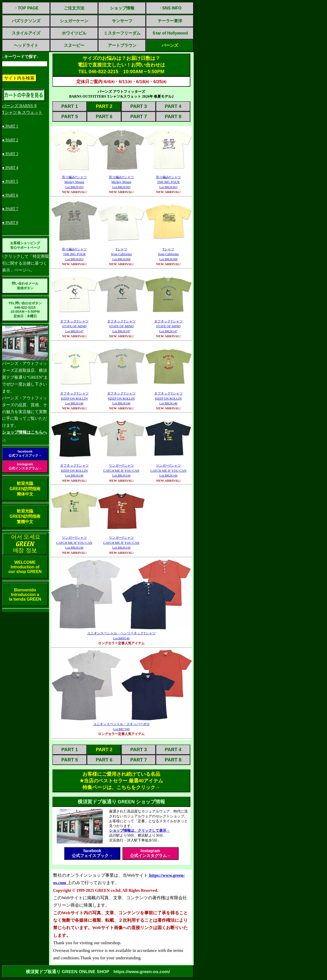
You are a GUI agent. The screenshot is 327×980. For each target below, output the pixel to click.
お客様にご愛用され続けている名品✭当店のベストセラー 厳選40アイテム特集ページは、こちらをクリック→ (121, 781)
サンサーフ (122, 21)
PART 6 (104, 116)
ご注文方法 (74, 8)
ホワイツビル (74, 33)
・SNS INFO (170, 8)
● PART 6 (10, 195)
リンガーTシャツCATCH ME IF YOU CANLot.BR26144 (121, 470)
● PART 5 (10, 181)
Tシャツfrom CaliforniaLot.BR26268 (121, 254)
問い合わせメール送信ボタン (25, 286)
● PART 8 (10, 223)
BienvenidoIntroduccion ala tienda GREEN (25, 595)
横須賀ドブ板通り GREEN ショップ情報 (121, 802)
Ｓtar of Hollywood (170, 33)
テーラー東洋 (170, 21)
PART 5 (70, 116)
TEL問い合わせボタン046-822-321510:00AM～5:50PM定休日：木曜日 (25, 310)
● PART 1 (10, 126)
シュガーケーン (74, 21)
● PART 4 (10, 168)
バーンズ (170, 45)
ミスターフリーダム (122, 33)
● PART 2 (10, 140)
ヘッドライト (26, 45)
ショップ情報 (122, 8)
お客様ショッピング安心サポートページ (25, 245)
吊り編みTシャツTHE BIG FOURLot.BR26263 (168, 182)
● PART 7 (10, 209)
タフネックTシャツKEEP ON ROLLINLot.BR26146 (74, 398)
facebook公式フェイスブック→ (25, 453)
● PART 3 (10, 154)
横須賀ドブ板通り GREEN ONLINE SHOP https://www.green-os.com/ (98, 972)
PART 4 (173, 106)
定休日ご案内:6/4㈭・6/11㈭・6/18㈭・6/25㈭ (121, 82)
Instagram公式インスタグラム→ (25, 466)
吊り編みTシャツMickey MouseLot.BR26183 (74, 182)
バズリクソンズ (26, 21)
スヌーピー (74, 45)
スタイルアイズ (26, 33)
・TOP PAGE (26, 8)
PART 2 (104, 106)
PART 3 (139, 106)
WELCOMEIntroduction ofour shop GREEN (25, 567)
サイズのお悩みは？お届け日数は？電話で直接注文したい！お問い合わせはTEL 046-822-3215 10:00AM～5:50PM (121, 65)
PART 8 (173, 116)
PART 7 (139, 116)
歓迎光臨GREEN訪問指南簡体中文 (25, 489)
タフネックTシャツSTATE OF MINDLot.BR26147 (74, 326)
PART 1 (70, 106)
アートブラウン (122, 45)
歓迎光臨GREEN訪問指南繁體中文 (25, 516)
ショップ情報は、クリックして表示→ (139, 830)
